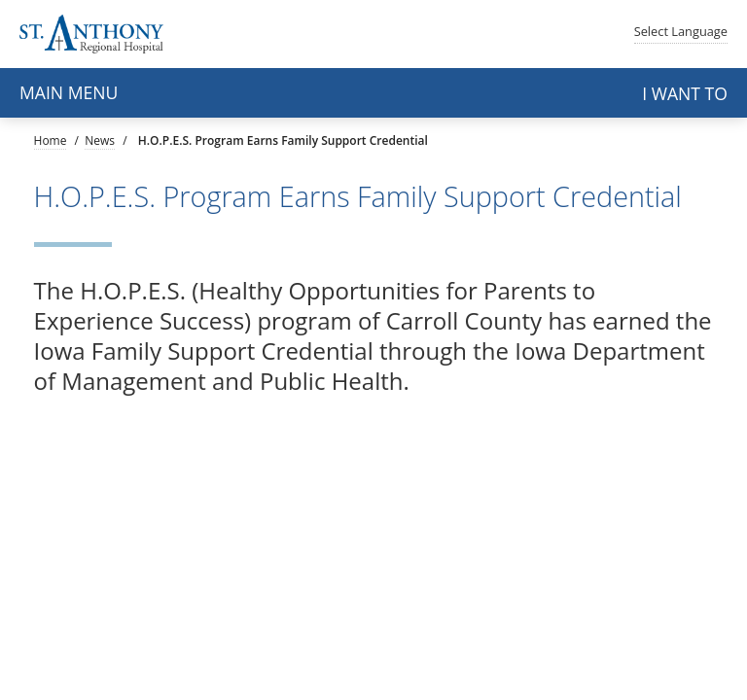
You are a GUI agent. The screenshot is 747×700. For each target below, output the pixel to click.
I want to (685, 93)
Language (681, 31)
